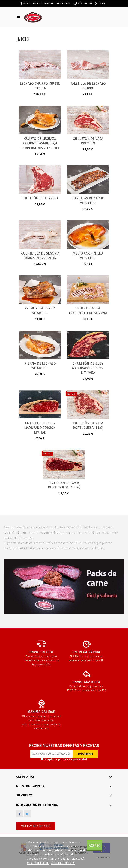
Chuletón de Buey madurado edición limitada (88, 368)
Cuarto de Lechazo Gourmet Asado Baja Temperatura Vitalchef (40, 143)
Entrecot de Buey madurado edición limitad (40, 428)
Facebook (20, 814)
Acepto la (64, 760)
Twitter (27, 814)
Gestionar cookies (63, 863)
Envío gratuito (86, 682)
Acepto (95, 846)
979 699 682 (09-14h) (36, 826)
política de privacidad (73, 760)
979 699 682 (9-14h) (91, 4)
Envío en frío (41, 652)
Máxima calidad (42, 712)
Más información (38, 863)
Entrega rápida (86, 652)
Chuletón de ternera (40, 198)
